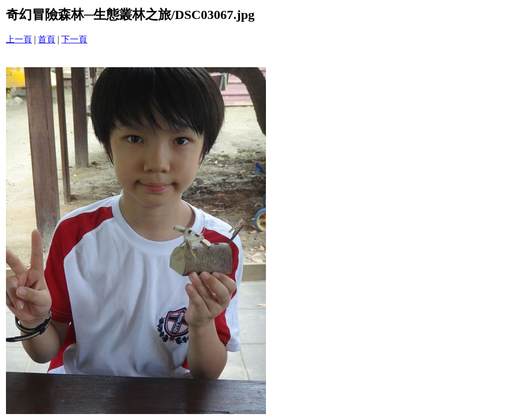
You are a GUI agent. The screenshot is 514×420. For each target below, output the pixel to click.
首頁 (47, 39)
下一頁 (74, 39)
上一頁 (19, 39)
